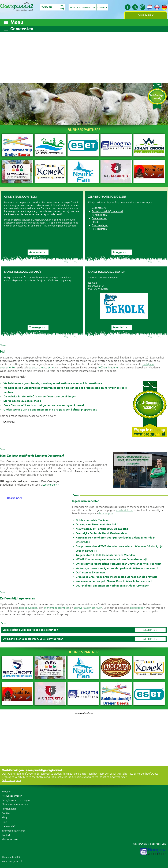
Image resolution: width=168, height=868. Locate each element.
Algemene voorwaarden (15, 805)
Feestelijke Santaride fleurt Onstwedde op (102, 533)
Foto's (95, 222)
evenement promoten (57, 608)
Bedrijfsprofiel (100, 208)
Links (4, 822)
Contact (102, 8)
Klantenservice (10, 839)
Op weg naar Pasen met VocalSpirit (97, 524)
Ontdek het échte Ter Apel (92, 520)
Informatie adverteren (14, 831)
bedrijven (148, 364)
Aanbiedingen (99, 215)
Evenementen (99, 218)
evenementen (8, 368)
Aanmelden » (37, 252)
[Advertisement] (84, 57)
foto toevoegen (28, 608)
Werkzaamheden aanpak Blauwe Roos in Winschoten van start (114, 581)
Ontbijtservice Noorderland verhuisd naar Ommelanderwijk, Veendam (119, 564)
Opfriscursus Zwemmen (90, 572)
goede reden (138, 608)
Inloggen (75, 8)
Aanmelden (89, 8)
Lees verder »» (51, 485)
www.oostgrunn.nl (12, 861)
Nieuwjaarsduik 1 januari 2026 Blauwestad (102, 529)
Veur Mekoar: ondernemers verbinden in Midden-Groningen (113, 586)
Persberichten (99, 229)
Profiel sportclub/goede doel (107, 211)
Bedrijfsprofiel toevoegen (16, 800)
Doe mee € (146, 15)
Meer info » (120, 327)
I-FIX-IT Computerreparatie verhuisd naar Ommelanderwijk (112, 559)
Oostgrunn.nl (14, 498)
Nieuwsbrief (8, 826)
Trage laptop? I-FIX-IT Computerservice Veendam (106, 555)
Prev (8, 104)
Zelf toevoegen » (12, 780)
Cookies (6, 813)
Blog (4, 818)
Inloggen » (120, 252)
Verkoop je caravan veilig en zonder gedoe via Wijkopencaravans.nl (117, 568)
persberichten (124, 510)
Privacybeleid (9, 809)
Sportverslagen (100, 225)
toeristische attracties (42, 368)
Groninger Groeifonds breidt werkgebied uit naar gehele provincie (117, 577)
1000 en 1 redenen (109, 368)
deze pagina (106, 514)
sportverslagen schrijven (88, 608)
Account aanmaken (12, 796)
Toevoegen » (37, 327)
